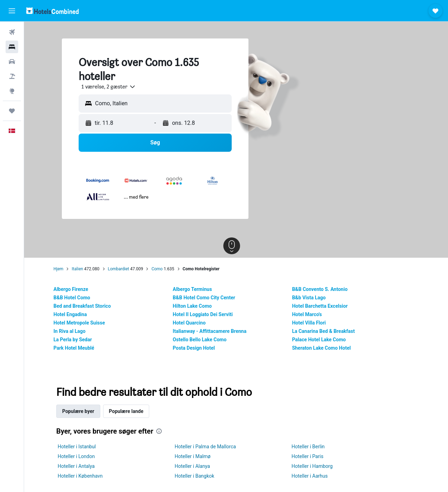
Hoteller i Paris (312, 456)
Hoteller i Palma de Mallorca (209, 447)
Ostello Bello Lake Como (204, 340)
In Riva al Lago (74, 331)
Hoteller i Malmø (197, 456)
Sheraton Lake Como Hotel (326, 348)
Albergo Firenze (75, 289)
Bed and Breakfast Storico (87, 306)
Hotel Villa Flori (313, 323)
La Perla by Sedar (77, 340)
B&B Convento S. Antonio (324, 289)
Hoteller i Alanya (197, 466)
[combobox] (110, 87)
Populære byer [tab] (83, 411)
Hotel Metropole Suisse (84, 323)
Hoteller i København (85, 476)
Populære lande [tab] (131, 411)
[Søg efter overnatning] (12, 47)
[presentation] (164, 431)
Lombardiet (123, 269)
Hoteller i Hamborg (317, 466)
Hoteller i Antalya (81, 466)
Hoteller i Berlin (313, 447)
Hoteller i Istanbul (81, 447)
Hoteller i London (81, 456)
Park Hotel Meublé (78, 348)
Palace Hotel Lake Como (323, 340)
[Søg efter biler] (12, 62)
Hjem (63, 269)
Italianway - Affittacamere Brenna (214, 331)
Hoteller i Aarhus (314, 476)
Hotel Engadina (75, 314)
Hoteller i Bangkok (199, 476)
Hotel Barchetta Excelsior (324, 306)
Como (161, 269)
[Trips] (12, 111)
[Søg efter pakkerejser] (12, 76)
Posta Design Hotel (198, 348)
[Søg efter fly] (12, 32)
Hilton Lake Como (197, 306)
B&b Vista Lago (313, 298)
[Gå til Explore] (12, 91)
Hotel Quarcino (194, 323)
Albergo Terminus (197, 289)
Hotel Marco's (311, 314)
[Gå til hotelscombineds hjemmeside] (52, 11)
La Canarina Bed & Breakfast (328, 331)
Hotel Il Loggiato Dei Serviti (207, 314)
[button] (12, 11)
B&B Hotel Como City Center (208, 298)
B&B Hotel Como (76, 298)
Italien (82, 269)
